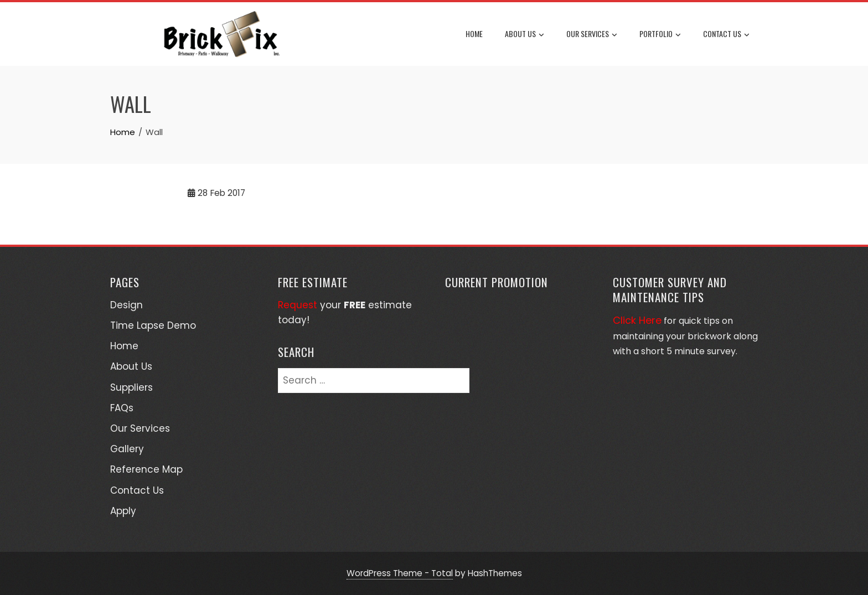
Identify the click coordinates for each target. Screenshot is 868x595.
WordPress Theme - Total (400, 573)
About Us (525, 34)
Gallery (127, 449)
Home (474, 33)
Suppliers (131, 387)
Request (298, 305)
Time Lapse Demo (153, 325)
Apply (123, 511)
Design (126, 305)
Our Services (592, 34)
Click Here (637, 320)
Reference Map (146, 469)
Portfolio (660, 34)
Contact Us (726, 34)
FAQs (122, 408)
